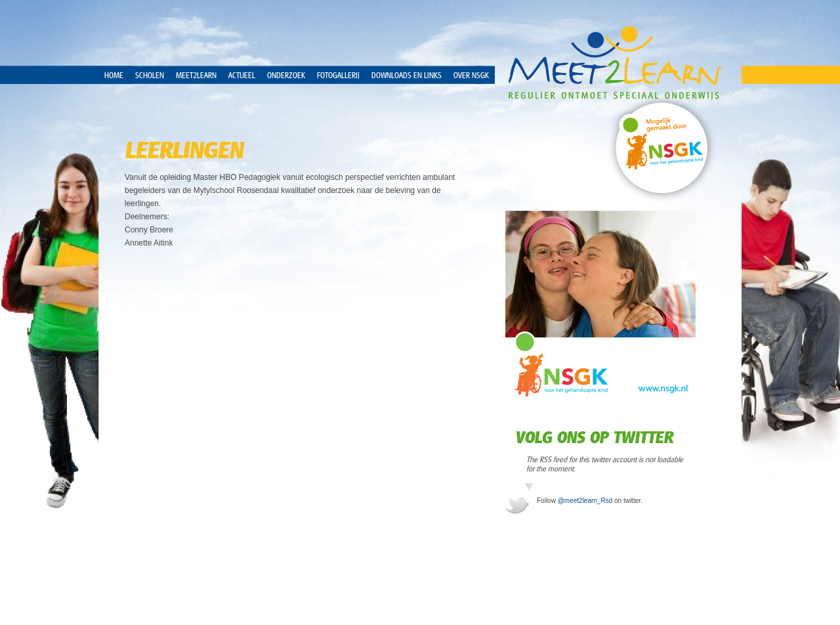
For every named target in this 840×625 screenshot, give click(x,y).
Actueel (242, 75)
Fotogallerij (338, 75)
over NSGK (471, 75)
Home (114, 75)
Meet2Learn (196, 75)
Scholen (150, 75)
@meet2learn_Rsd (585, 501)
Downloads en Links (407, 75)
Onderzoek (286, 75)
